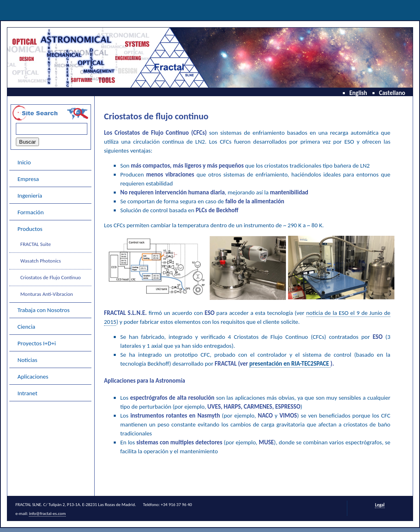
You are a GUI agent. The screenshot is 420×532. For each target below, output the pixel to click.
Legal (380, 505)
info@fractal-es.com (47, 514)
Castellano (392, 93)
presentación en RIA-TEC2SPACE (290, 364)
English (358, 93)
